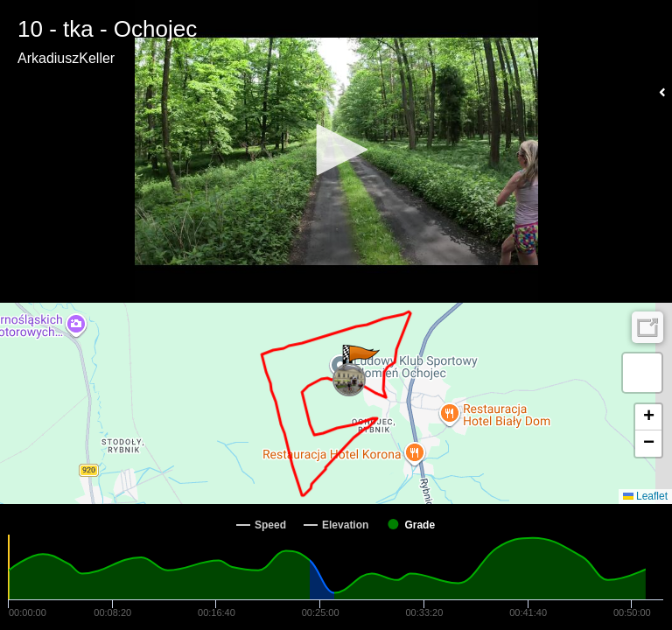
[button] (336, 150)
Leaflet (645, 496)
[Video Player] (336, 151)
